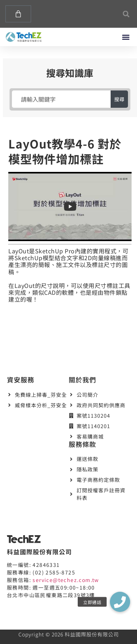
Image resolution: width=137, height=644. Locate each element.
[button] (126, 14)
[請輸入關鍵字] (61, 99)
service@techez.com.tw (66, 580)
